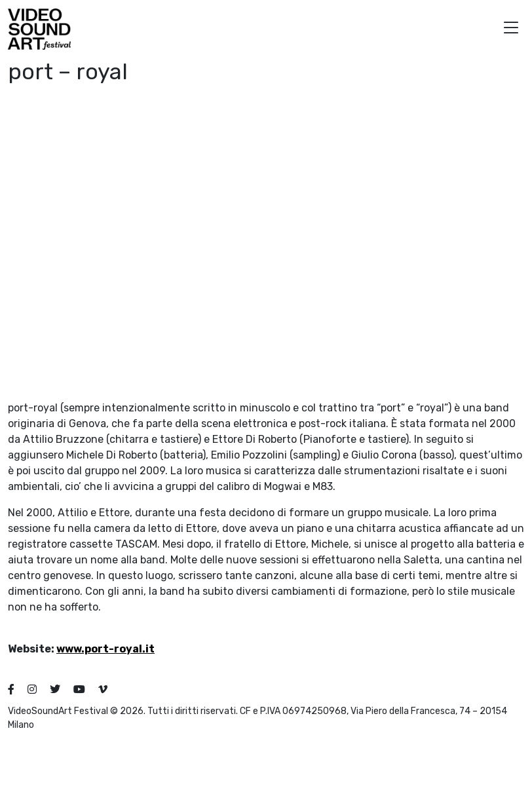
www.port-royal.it (105, 649)
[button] (511, 29)
